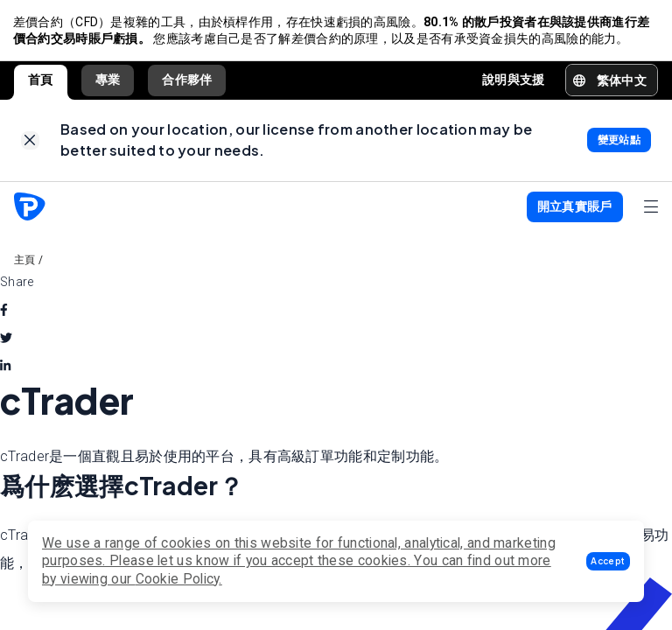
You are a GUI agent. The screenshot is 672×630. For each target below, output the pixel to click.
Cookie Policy (178, 579)
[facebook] (4, 314)
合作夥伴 (187, 81)
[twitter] (6, 342)
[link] (30, 144)
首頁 (41, 81)
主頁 (25, 264)
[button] (608, 561)
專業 (108, 81)
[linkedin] (5, 370)
